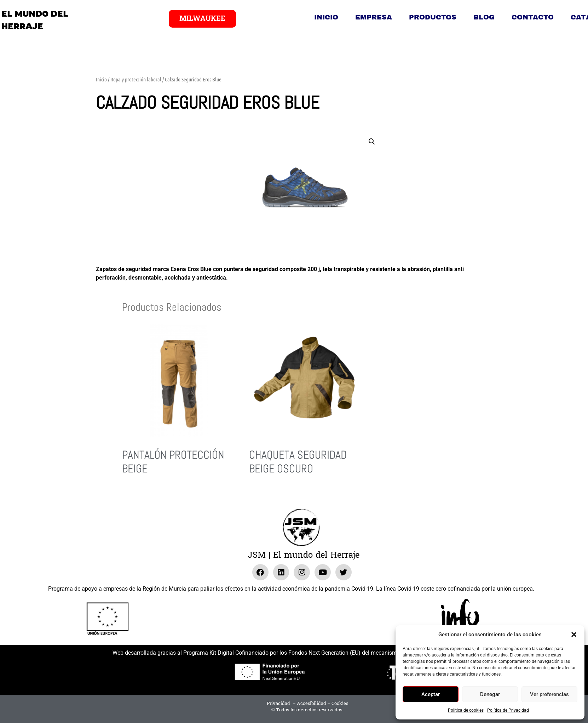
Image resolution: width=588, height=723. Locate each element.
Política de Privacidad (508, 710)
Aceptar (431, 694)
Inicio (326, 17)
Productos (433, 17)
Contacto (533, 17)
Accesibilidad (312, 704)
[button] (574, 635)
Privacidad (278, 704)
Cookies (340, 704)
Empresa (374, 17)
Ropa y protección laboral (136, 79)
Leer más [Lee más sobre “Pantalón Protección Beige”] (132, 495)
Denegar (490, 694)
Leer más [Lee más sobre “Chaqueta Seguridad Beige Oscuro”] (259, 495)
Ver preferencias (549, 694)
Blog (484, 17)
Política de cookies (466, 710)
